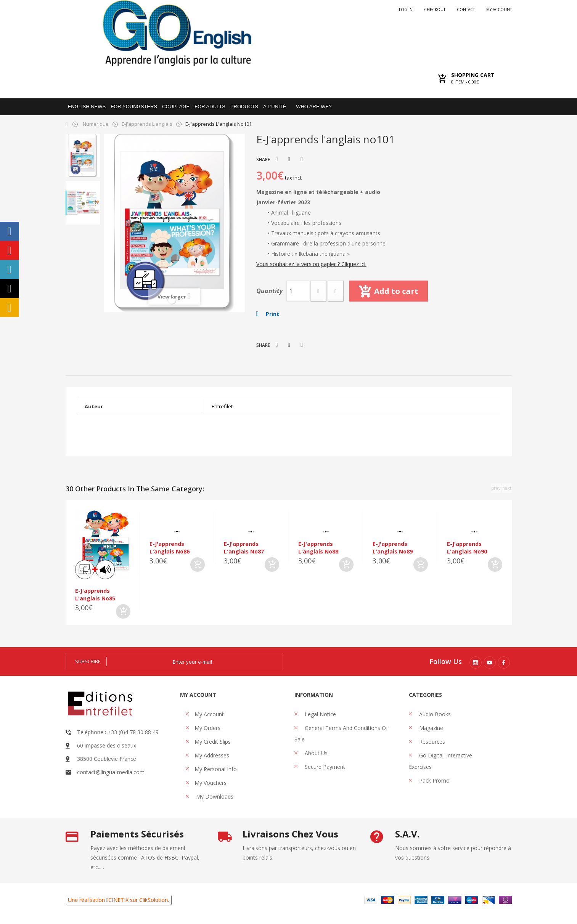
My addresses (212, 755)
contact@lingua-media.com (111, 772)
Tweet (277, 159)
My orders (207, 728)
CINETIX (118, 900)
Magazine (430, 728)
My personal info (216, 769)
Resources (431, 742)
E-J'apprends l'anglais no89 (393, 548)
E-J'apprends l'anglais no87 (244, 548)
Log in (406, 10)
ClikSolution (153, 900)
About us (315, 753)
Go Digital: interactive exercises (440, 761)
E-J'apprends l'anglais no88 (318, 548)
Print (272, 314)
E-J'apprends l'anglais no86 (170, 548)
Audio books (434, 714)
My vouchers (211, 783)
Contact (466, 10)
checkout (435, 10)
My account (499, 10)
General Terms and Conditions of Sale (341, 734)
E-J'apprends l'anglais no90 (467, 548)
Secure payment (324, 767)
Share (289, 159)
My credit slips (213, 742)
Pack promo (434, 780)
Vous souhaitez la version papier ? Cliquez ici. (311, 264)
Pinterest (302, 159)
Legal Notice (320, 714)
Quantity (269, 291)
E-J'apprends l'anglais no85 (95, 594)
